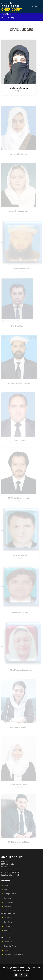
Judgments (8, 926)
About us (7, 889)
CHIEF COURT (12, 6)
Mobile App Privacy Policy (13, 955)
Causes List (8, 918)
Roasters (7, 931)
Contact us (8, 942)
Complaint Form (10, 946)
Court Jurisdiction (10, 894)
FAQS (6, 950)
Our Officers (8, 902)
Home (4, 18)
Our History (8, 898)
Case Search (8, 922)
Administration (9, 907)
